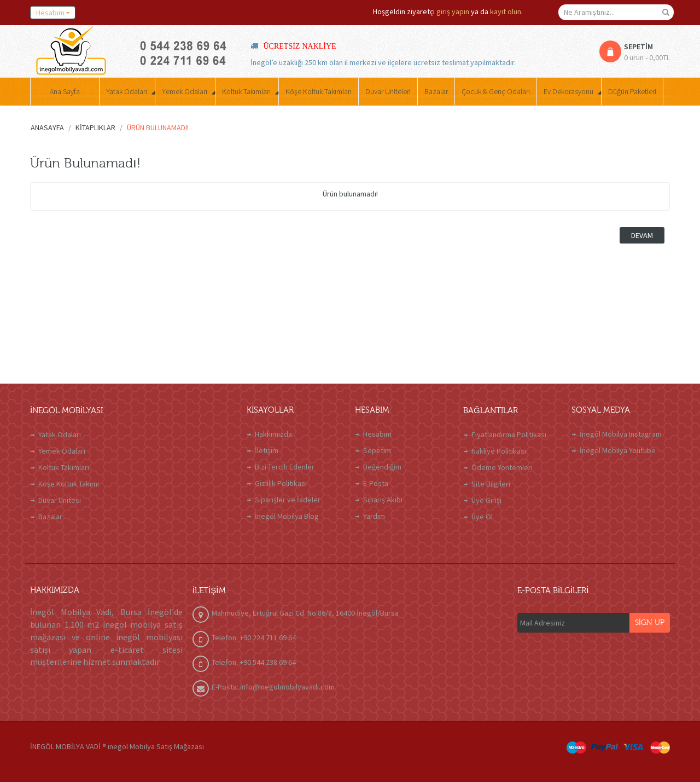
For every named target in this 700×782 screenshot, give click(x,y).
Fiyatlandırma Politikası (509, 435)
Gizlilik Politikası (281, 483)
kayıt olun (506, 11)
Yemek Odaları (62, 451)
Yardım (374, 516)
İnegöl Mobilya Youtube (618, 450)
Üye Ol (482, 517)
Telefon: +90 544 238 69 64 (254, 662)
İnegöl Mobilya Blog (287, 516)
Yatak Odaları (60, 435)
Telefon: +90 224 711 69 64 (254, 638)
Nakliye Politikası (499, 451)
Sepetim (377, 450)
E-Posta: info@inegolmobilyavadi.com (273, 687)
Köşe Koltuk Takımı (69, 484)
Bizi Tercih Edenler (285, 467)
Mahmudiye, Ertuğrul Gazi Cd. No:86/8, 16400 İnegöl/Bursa (305, 613)
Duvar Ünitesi (60, 500)
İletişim (267, 450)
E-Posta (376, 483)
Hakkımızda (273, 434)
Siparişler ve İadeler (288, 500)
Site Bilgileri (491, 484)
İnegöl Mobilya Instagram (621, 434)
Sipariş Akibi (383, 500)
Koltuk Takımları (64, 467)
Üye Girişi (486, 500)
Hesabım (377, 434)
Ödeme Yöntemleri (502, 467)
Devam (642, 235)
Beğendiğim (382, 467)
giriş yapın (453, 11)
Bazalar (50, 517)
